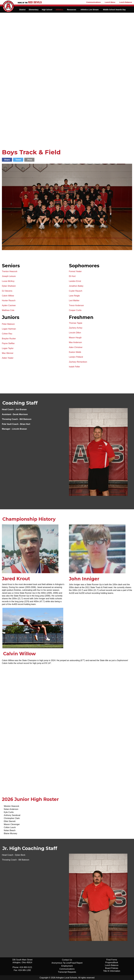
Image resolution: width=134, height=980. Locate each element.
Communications (93, 2)
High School (47, 10)
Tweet (18, 160)
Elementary (34, 10)
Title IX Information (112, 971)
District (22, 10)
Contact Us (67, 960)
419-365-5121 (26, 967)
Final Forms (112, 960)
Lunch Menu (110, 2)
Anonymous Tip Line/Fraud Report (67, 963)
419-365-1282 (25, 970)
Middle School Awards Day (114, 10)
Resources (72, 10)
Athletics (59, 10)
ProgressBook (112, 962)
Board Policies (112, 968)
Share (7, 160)
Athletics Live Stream (90, 10)
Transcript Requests (67, 972)
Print (30, 160)
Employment (67, 966)
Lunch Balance (126, 2)
